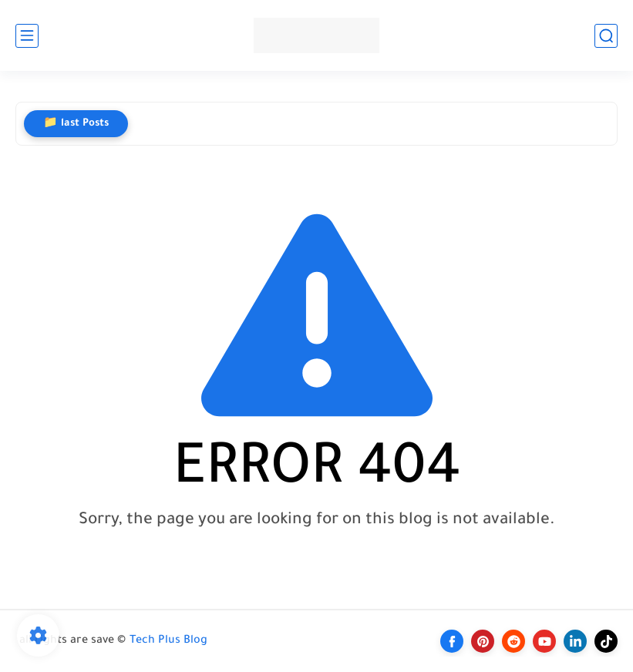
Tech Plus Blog (168, 641)
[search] (606, 36)
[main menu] (27, 36)
